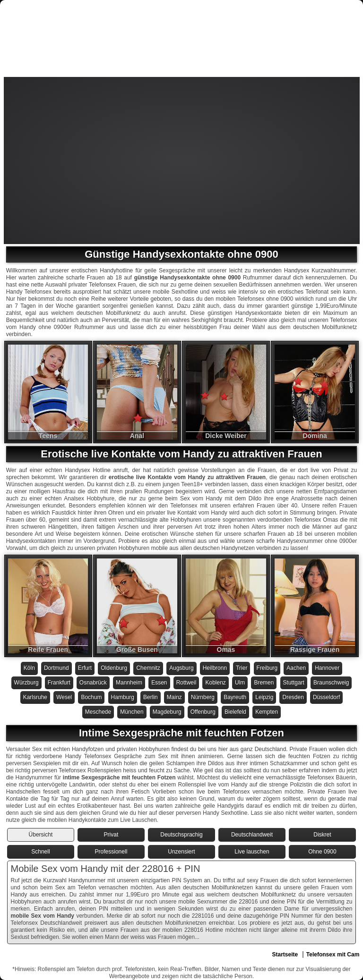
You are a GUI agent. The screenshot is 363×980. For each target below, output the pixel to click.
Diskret (322, 835)
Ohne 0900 (322, 852)
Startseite (285, 955)
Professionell (111, 852)
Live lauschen (252, 852)
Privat (111, 835)
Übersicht (41, 835)
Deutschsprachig (181, 835)
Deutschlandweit (252, 835)
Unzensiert (181, 852)
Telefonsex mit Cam (333, 955)
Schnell (40, 852)
